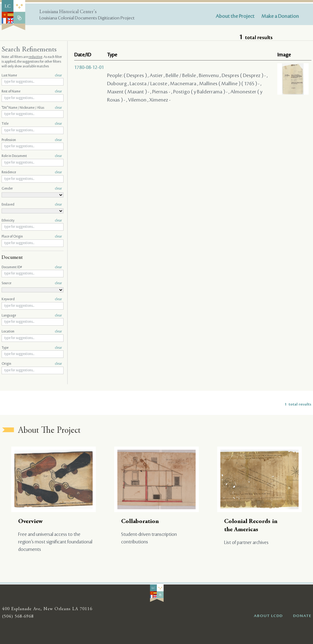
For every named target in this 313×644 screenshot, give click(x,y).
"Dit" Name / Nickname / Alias (32, 108)
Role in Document (32, 156)
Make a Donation (280, 16)
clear (58, 76)
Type (32, 348)
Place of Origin (32, 237)
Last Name (32, 76)
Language (32, 316)
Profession (32, 140)
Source (32, 283)
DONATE (302, 616)
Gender (32, 189)
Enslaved (32, 205)
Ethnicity (32, 221)
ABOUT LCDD (268, 616)
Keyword (32, 299)
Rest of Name (32, 92)
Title (32, 124)
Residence (32, 172)
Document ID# (32, 267)
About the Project (235, 16)
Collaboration (140, 522)
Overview (31, 522)
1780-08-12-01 (89, 67)
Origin (32, 364)
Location (32, 332)
